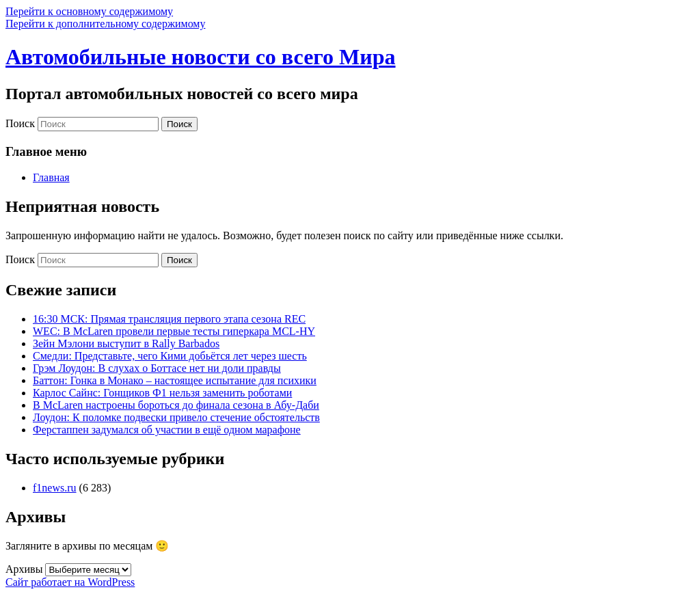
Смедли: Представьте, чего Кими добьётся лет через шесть (170, 356)
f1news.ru (55, 488)
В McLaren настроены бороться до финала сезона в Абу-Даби (176, 405)
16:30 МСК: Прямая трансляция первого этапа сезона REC (169, 319)
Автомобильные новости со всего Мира (201, 57)
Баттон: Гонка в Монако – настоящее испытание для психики (175, 380)
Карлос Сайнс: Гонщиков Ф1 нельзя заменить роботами (162, 393)
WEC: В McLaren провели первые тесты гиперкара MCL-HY (174, 331)
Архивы (24, 569)
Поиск (20, 123)
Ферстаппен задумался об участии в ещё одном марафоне (167, 430)
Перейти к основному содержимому (89, 11)
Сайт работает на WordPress (70, 582)
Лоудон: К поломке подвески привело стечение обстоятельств (176, 417)
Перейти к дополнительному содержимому (105, 24)
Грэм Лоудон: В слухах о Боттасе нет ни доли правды (157, 368)
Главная (51, 177)
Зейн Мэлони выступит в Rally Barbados (126, 343)
